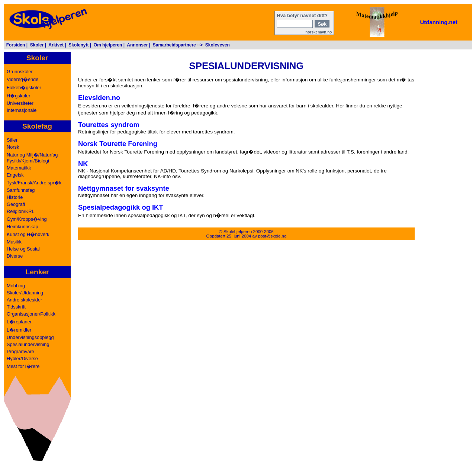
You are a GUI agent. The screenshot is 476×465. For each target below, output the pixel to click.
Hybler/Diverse (22, 359)
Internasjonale (22, 110)
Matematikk (19, 168)
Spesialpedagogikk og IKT (121, 207)
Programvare (20, 351)
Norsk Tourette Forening (118, 144)
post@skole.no (272, 236)
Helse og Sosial (23, 249)
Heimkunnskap (22, 227)
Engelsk (15, 175)
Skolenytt (78, 45)
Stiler (12, 140)
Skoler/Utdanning (25, 293)
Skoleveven (218, 45)
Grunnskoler (20, 72)
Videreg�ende (22, 79)
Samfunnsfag (21, 190)
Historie (15, 197)
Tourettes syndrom (109, 125)
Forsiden (16, 45)
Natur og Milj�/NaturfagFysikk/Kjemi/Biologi (32, 158)
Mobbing (16, 286)
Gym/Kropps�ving (27, 219)
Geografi (16, 204)
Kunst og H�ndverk (28, 234)
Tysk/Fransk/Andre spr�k (34, 183)
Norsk (13, 147)
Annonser (137, 45)
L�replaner (19, 322)
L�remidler (19, 330)
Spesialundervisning (28, 344)
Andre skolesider (24, 300)
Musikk (14, 242)
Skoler (37, 45)
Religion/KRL (21, 211)
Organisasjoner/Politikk (31, 314)
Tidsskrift (16, 307)
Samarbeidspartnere (174, 45)
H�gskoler (19, 96)
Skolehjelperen (238, 232)
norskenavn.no (319, 32)
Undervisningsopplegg (30, 337)
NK (83, 164)
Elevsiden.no (99, 98)
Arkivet (56, 45)
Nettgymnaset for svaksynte (124, 188)
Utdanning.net (439, 22)
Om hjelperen (108, 45)
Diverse (15, 256)
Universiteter (20, 103)
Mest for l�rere (23, 366)
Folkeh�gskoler (24, 88)
